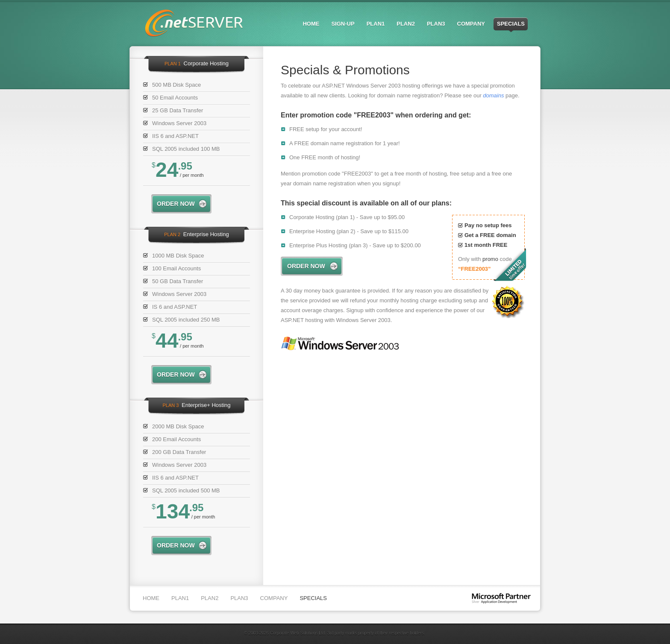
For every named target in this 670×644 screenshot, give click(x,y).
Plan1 (376, 24)
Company (471, 24)
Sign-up (343, 24)
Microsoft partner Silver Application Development (501, 599)
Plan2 (406, 24)
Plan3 (436, 24)
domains (493, 95)
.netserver (194, 23)
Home (311, 24)
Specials (511, 24)
